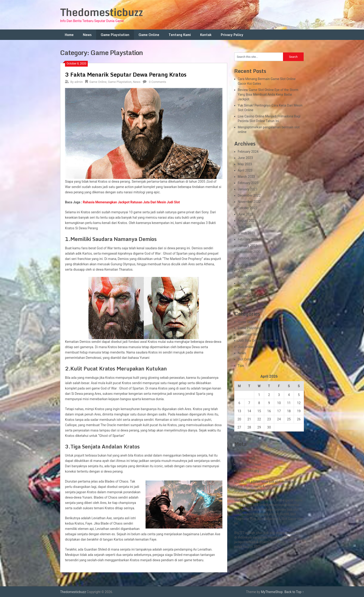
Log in (242, 452)
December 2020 (249, 252)
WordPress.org (248, 471)
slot (296, 509)
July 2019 (245, 302)
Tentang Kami (180, 35)
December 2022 (249, 195)
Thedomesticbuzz (102, 12)
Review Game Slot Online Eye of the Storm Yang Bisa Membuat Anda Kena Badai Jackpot (268, 94)
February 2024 (248, 152)
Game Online (149, 35)
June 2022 (245, 214)
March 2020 (246, 277)
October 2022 (247, 208)
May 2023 (245, 164)
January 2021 (248, 246)
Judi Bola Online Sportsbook (258, 341)
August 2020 (247, 264)
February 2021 (248, 239)
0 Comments (158, 82)
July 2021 (245, 227)
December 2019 (249, 283)
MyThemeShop (272, 592)
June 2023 (245, 158)
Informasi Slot (248, 334)
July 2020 (245, 271)
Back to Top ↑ (294, 592)
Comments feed (249, 464)
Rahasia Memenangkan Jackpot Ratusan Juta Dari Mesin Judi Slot (131, 202)
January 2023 (248, 189)
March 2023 (246, 177)
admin (78, 82)
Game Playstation (115, 35)
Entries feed (246, 458)
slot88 (248, 486)
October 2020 (247, 258)
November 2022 (249, 202)
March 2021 (246, 233)
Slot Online (245, 359)
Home (69, 35)
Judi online (246, 347)
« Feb (238, 434)
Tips (241, 366)
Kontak (206, 35)
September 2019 (250, 289)
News (87, 35)
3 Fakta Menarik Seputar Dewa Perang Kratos (126, 74)
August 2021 (247, 221)
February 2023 (248, 183)
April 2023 (245, 170)
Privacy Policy (232, 35)
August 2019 (247, 296)
